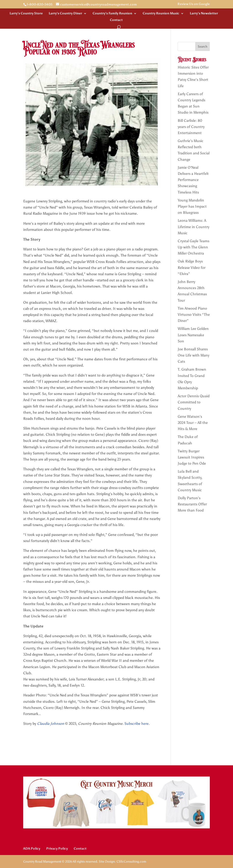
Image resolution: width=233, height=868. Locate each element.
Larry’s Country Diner (65, 14)
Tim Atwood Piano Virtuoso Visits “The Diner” (194, 314)
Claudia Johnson (51, 724)
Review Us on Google (194, 4)
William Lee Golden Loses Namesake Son (193, 335)
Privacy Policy (57, 849)
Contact (116, 20)
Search (203, 47)
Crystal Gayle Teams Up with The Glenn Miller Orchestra (194, 247)
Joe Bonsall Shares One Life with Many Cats (194, 355)
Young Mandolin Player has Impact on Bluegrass (192, 206)
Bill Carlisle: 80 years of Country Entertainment (191, 127)
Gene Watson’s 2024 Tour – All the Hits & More (193, 423)
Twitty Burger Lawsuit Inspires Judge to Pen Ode (192, 457)
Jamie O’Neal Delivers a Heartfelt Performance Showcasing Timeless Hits (193, 180)
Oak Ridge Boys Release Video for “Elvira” (192, 267)
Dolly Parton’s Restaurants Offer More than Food (192, 504)
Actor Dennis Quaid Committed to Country (194, 402)
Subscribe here (137, 724)
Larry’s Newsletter (204, 14)
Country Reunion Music (161, 14)
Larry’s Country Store (26, 14)
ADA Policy (32, 849)
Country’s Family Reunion (112, 14)
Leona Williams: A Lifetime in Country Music (194, 227)
